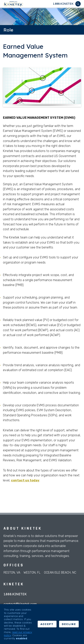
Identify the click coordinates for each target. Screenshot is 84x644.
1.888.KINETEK (63, 4)
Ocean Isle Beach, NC (60, 572)
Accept (47, 624)
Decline (69, 624)
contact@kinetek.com (20, 604)
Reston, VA (12, 572)
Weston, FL (32, 572)
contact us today (25, 480)
